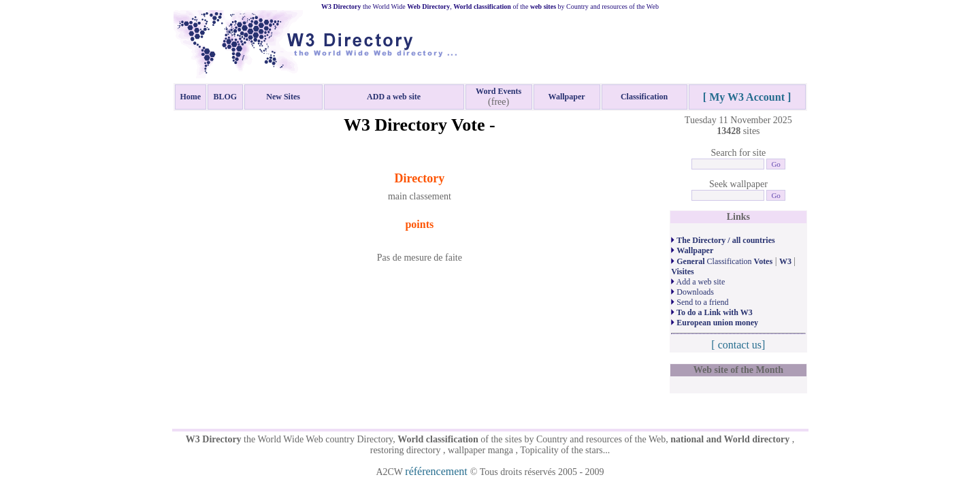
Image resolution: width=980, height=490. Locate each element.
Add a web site (698, 282)
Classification (722, 261)
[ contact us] (738, 345)
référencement (437, 471)
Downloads (692, 292)
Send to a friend (700, 302)
